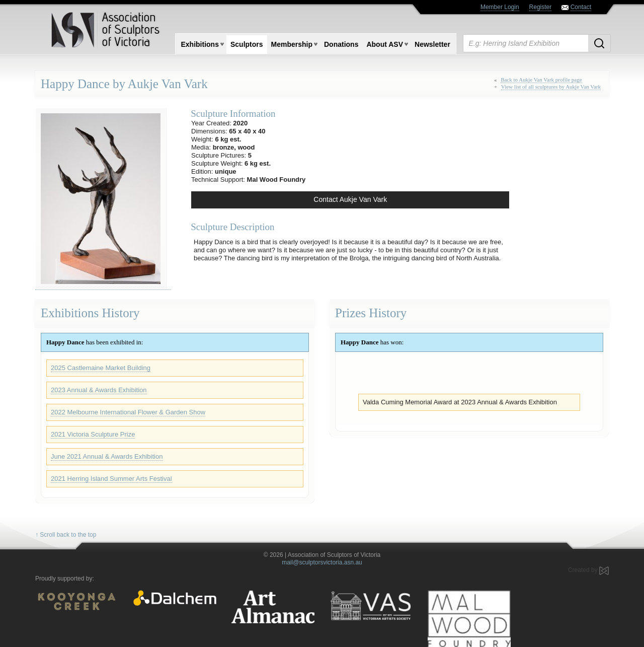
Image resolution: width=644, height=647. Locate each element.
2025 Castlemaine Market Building (101, 368)
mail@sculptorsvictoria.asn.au (322, 562)
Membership (292, 44)
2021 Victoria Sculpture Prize (93, 434)
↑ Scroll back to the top (66, 535)
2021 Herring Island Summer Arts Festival (111, 479)
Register (541, 7)
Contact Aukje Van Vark (350, 199)
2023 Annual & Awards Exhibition (99, 390)
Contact (581, 7)
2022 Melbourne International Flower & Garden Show (128, 412)
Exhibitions (200, 44)
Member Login (500, 7)
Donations (341, 44)
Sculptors (247, 44)
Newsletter (432, 44)
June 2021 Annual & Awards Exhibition (107, 456)
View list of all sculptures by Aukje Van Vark (551, 87)
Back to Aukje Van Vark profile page (541, 80)
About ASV (385, 44)
